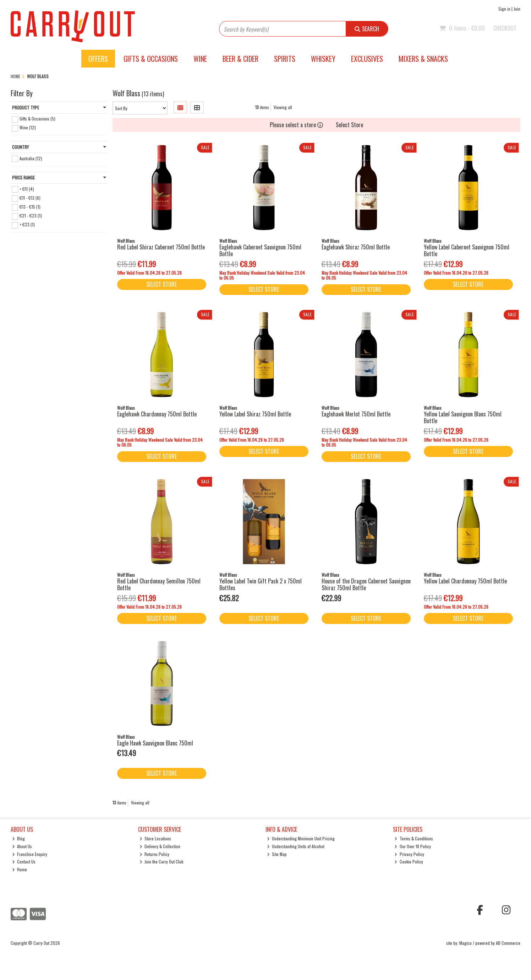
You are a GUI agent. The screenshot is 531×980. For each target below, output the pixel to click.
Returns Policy (155, 854)
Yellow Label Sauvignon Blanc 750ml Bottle (463, 417)
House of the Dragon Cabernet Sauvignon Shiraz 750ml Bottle (366, 584)
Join (517, 9)
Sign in (504, 9)
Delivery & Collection (160, 846)
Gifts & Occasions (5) (37, 119)
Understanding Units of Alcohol (296, 846)
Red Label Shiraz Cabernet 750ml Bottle (161, 247)
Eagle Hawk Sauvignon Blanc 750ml (155, 743)
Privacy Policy (409, 854)
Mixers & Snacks (423, 59)
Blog (19, 838)
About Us (22, 846)
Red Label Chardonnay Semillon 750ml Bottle (159, 584)
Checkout (505, 28)
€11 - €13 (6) (30, 198)
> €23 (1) (27, 224)
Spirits (285, 59)
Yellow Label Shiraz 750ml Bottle (255, 414)
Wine (200, 59)
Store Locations (155, 838)
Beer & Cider (240, 59)
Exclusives (367, 59)
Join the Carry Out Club (162, 861)
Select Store (349, 125)
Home (20, 869)
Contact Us (24, 861)
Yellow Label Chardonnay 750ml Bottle (465, 581)
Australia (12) (31, 158)
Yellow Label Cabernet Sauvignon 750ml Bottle (467, 250)
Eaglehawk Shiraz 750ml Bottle (356, 247)
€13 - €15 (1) (30, 207)
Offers (98, 59)
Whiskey (323, 59)
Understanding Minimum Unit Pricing (301, 838)
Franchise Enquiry (30, 854)
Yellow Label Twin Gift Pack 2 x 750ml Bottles (261, 584)
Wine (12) (28, 127)
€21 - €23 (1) (31, 216)
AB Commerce (508, 943)
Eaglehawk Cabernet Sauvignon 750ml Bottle (260, 250)
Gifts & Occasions (151, 59)
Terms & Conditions (414, 838)
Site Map (277, 854)
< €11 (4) (27, 189)
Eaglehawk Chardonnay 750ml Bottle (157, 414)
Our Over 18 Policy (413, 846)
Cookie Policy (409, 861)
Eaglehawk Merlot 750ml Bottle (356, 414)
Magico (466, 943)
